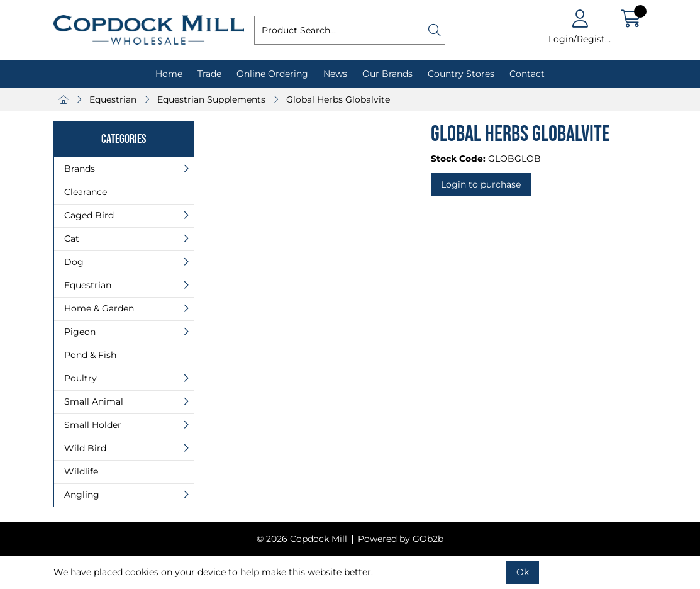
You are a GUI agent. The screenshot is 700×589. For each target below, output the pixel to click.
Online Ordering (272, 74)
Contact (527, 74)
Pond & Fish (90, 355)
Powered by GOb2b (401, 539)
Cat (72, 238)
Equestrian (113, 99)
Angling (82, 495)
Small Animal (94, 401)
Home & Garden (99, 308)
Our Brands (387, 74)
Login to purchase (481, 184)
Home (169, 74)
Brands (80, 169)
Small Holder (93, 425)
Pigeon (80, 332)
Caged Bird (89, 215)
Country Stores (461, 74)
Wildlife (81, 471)
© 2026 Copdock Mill (302, 539)
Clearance (86, 192)
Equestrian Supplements (211, 99)
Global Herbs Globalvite (338, 99)
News (335, 74)
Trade (209, 74)
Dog (74, 262)
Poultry (81, 378)
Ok (523, 572)
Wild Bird (85, 448)
